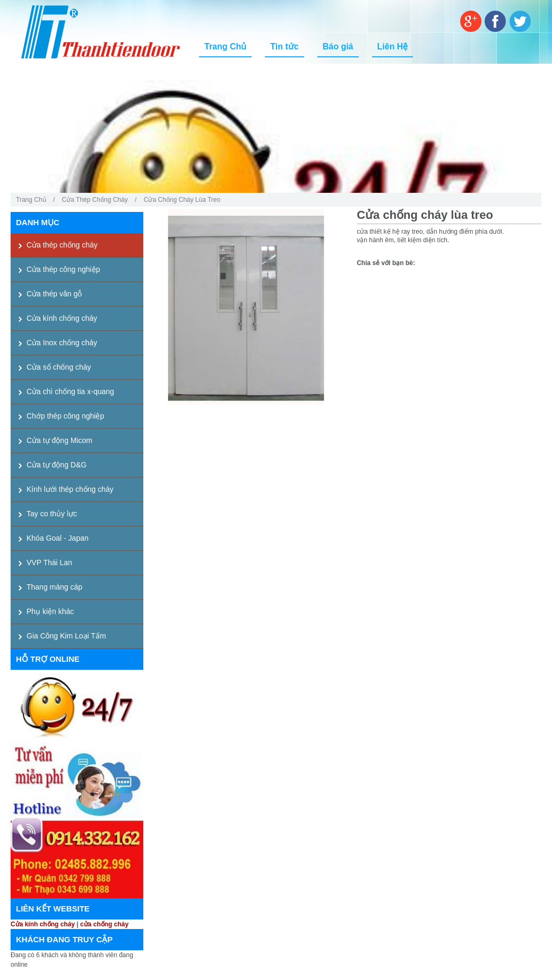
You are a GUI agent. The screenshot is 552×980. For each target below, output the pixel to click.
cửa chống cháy (104, 924)
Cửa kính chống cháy (43, 924)
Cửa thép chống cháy (95, 200)
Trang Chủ (31, 200)
